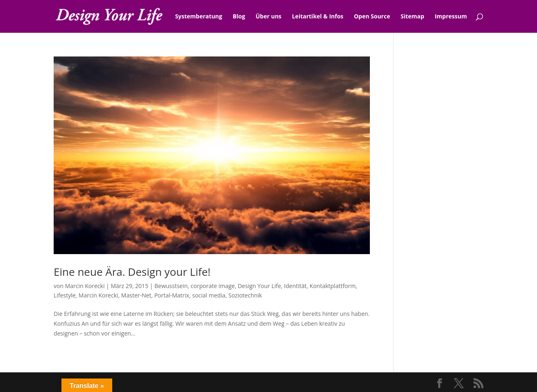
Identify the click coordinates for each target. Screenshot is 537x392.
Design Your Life (259, 286)
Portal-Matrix (172, 295)
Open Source (372, 17)
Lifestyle (65, 295)
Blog (239, 17)
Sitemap (412, 17)
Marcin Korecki (85, 286)
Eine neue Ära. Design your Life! (132, 272)
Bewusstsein (171, 286)
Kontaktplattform (333, 286)
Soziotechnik (245, 295)
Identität (295, 286)
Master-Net (136, 295)
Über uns (268, 17)
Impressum (451, 17)
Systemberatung (198, 17)
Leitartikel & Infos (318, 17)
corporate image (213, 286)
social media (209, 295)
